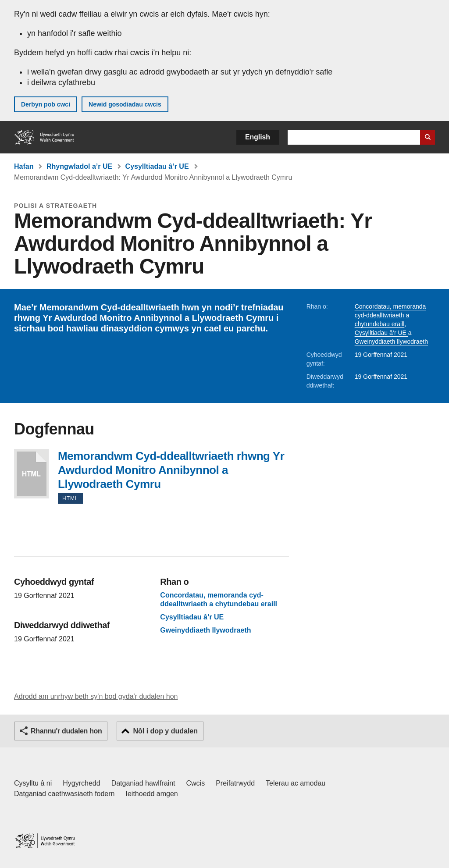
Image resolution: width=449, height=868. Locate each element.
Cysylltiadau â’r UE (157, 166)
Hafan (24, 166)
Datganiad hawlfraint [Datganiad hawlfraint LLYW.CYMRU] (143, 783)
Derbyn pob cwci (46, 104)
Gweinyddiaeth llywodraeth (391, 342)
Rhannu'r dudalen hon (66, 731)
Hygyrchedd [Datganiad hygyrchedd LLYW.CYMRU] (81, 783)
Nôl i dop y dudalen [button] (165, 731)
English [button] (258, 137)
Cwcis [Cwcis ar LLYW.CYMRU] (196, 783)
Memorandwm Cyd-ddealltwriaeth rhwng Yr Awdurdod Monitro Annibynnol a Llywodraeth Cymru (32, 474)
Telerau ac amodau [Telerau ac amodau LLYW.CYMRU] (296, 783)
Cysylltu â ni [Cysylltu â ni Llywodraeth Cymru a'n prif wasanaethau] (33, 783)
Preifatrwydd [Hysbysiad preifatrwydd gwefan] (235, 783)
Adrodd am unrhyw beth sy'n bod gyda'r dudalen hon (96, 696)
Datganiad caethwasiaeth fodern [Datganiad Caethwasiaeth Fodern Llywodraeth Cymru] (64, 794)
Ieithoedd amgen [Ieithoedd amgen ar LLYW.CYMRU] (152, 794)
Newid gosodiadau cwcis (125, 104)
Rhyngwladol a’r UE (79, 166)
